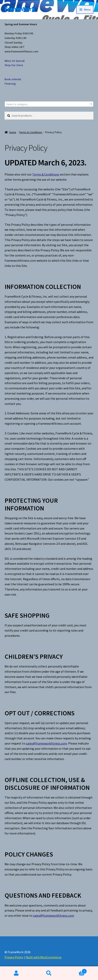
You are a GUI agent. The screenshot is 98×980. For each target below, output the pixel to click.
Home (13, 132)
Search (49, 973)
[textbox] (49, 104)
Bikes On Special (15, 61)
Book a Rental (13, 79)
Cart (76, 970)
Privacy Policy (14, 957)
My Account (16, 973)
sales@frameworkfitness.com (46, 743)
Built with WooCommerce (44, 957)
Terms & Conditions (31, 132)
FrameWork (20, 9)
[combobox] (49, 104)
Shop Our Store (14, 65)
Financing (10, 84)
